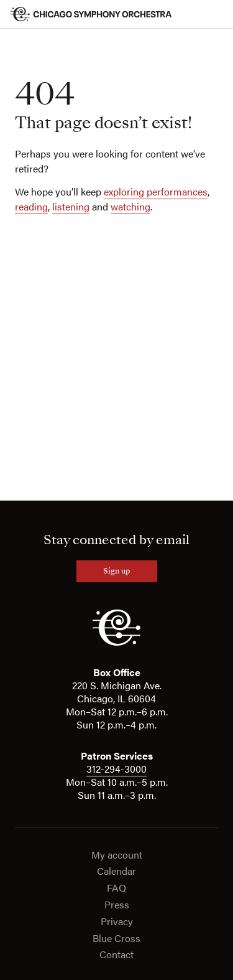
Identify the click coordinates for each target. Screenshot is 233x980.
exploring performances (156, 191)
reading (31, 206)
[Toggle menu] (216, 14)
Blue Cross (116, 939)
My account (117, 855)
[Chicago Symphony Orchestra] (91, 14)
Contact (116, 955)
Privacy (117, 922)
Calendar (116, 871)
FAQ (116, 888)
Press (117, 905)
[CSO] (116, 643)
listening (71, 206)
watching (130, 206)
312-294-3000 (116, 769)
